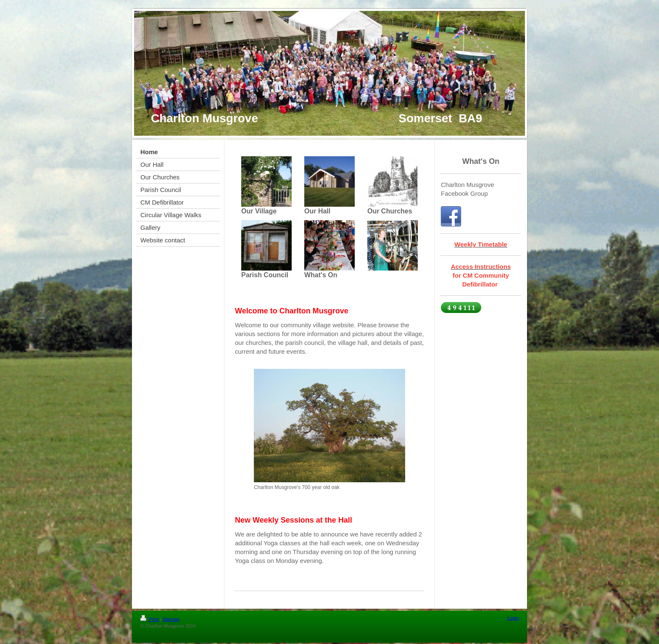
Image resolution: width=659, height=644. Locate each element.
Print (150, 619)
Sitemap (171, 619)
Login (513, 618)
